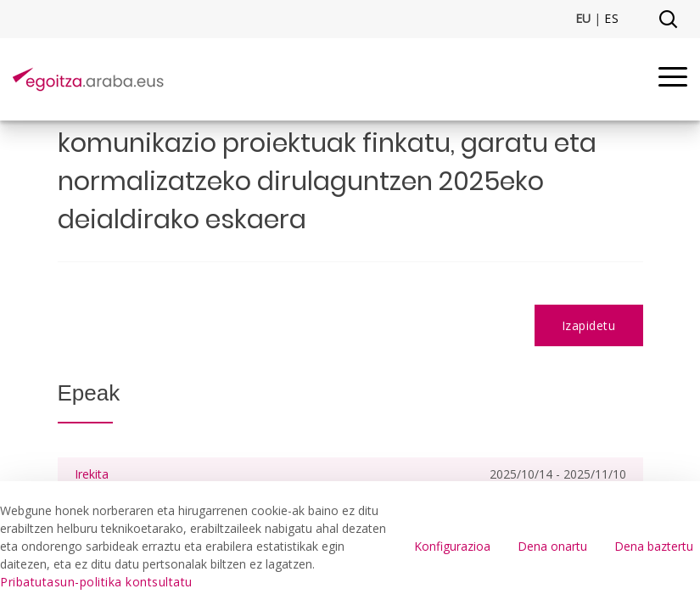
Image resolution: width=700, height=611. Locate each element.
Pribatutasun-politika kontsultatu (96, 582)
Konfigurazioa (452, 546)
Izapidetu (589, 325)
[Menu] (673, 79)
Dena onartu (552, 546)
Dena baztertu (654, 546)
